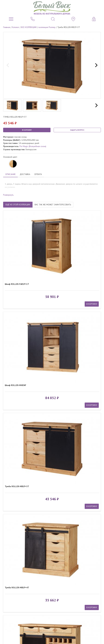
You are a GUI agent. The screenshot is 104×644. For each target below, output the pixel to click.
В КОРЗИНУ (27, 130)
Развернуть (8, 195)
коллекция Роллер (47, 27)
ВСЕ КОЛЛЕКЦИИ (29, 27)
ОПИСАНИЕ (10, 174)
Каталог (16, 27)
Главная (7, 27)
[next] (96, 65)
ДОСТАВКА (25, 174)
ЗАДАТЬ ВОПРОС (77, 130)
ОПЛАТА (38, 174)
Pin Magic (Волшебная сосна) (33, 146)
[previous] (8, 65)
